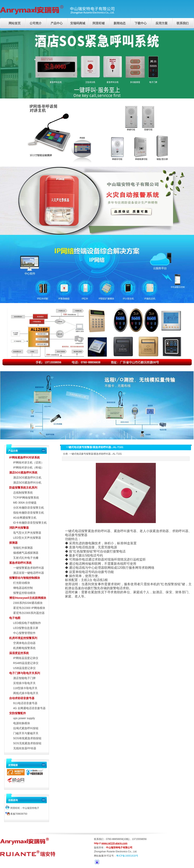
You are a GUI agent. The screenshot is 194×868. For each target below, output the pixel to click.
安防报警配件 (18, 713)
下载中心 (141, 23)
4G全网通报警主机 (25, 518)
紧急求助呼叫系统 (20, 563)
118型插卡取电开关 (25, 688)
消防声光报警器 (19, 528)
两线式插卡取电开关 (26, 693)
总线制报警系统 (23, 493)
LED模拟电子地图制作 (27, 623)
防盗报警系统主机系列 (23, 488)
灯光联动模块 (22, 583)
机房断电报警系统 (24, 648)
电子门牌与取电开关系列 (25, 673)
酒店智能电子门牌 (24, 678)
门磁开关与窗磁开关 (26, 733)
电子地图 (15, 618)
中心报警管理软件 (24, 633)
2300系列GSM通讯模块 (28, 603)
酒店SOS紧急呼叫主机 (27, 478)
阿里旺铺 (99, 23)
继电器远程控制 (23, 588)
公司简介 (36, 23)
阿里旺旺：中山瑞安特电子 (22, 808)
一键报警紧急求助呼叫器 (29, 568)
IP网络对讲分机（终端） (28, 467)
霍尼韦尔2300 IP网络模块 (29, 608)
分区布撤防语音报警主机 (29, 508)
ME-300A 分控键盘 (25, 503)
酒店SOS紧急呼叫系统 (23, 473)
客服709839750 (16, 814)
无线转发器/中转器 (25, 748)
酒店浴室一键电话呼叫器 (29, 573)
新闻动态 (120, 23)
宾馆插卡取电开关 (24, 683)
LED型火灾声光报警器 (27, 538)
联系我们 (183, 23)
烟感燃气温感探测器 (26, 553)
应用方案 (162, 23)
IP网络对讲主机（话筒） (28, 462)
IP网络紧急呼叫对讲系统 (24, 457)
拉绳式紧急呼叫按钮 (26, 728)
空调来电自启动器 (24, 643)
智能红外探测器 (23, 548)
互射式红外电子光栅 (26, 558)
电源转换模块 (22, 723)
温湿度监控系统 (19, 653)
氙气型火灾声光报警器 (27, 533)
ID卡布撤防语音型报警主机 (30, 523)
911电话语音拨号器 (25, 703)
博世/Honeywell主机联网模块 (28, 598)
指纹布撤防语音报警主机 (29, 513)
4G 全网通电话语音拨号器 (29, 708)
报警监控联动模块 (24, 593)
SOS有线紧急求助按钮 (27, 738)
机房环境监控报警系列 (23, 638)
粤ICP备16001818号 (127, 856)
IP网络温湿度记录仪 (26, 658)
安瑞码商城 (78, 23)
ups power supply (24, 718)
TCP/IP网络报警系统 (26, 498)
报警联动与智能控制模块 (25, 578)
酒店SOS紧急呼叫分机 (27, 483)
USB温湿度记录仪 (24, 668)
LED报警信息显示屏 (26, 628)
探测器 (13, 543)
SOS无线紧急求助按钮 (27, 743)
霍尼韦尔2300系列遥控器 (29, 613)
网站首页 (15, 23)
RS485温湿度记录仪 (26, 663)
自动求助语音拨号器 (22, 698)
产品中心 (57, 23)
